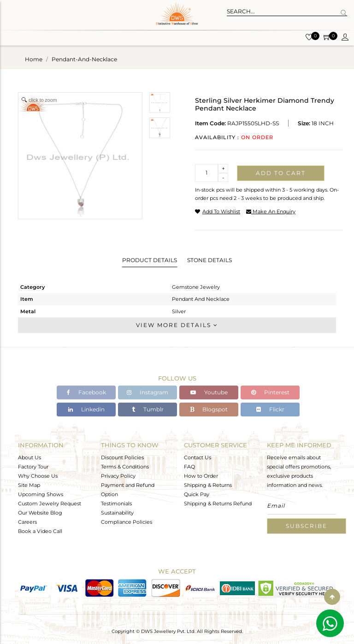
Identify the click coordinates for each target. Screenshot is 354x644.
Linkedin (86, 409)
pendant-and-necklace (84, 59)
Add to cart (281, 173)
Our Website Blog (40, 513)
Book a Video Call (40, 531)
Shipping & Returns (208, 485)
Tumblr (148, 409)
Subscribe (307, 526)
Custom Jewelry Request (50, 503)
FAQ (189, 467)
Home (34, 59)
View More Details (177, 325)
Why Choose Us (38, 476)
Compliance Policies (127, 522)
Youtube (209, 392)
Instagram (147, 392)
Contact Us (198, 457)
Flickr (270, 409)
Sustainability (117, 513)
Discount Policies (122, 457)
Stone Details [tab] (209, 260)
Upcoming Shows (41, 494)
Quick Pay (197, 494)
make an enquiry (271, 211)
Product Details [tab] (150, 260)
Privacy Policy (118, 476)
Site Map (29, 485)
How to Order (201, 476)
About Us (29, 457)
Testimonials (116, 503)
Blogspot (209, 409)
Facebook (86, 392)
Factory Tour (33, 467)
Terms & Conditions (125, 467)
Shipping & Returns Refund (218, 503)
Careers (27, 522)
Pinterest (270, 392)
